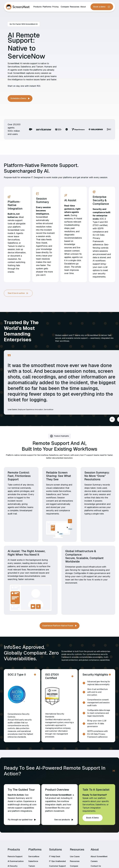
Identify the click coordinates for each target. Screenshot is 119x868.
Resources (75, 7)
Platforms (47, 7)
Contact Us (96, 866)
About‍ (83, 7)
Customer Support (57, 866)
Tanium (32, 866)
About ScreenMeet (99, 856)
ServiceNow (34, 856)
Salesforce (33, 861)
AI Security (13, 866)
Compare (65, 7)
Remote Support (15, 856)
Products (38, 7)
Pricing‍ (55, 7)
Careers (94, 861)
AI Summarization (16, 861)
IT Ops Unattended (57, 861)
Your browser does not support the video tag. (86, 62)
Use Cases (75, 856)
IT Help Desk (55, 856)
